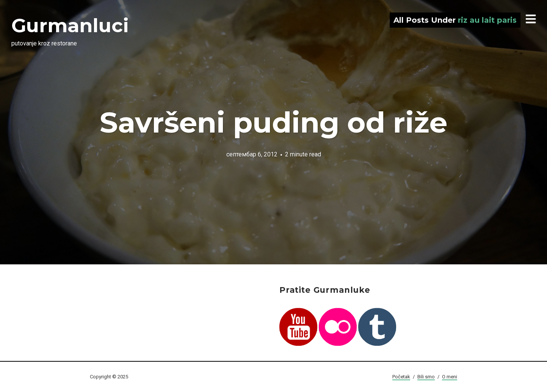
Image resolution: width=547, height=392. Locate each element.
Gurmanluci (70, 26)
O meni (450, 377)
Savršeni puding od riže (273, 122)
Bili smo (426, 377)
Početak (401, 377)
